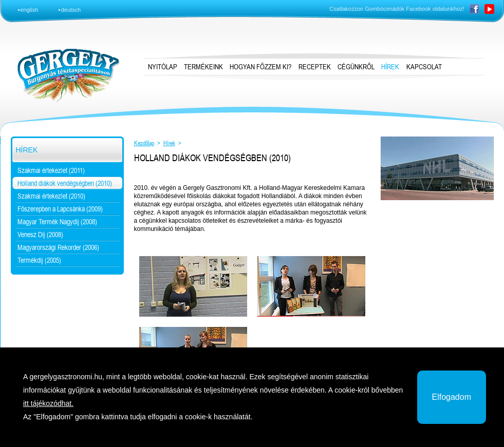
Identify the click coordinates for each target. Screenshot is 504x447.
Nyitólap (163, 67)
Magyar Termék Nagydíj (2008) (57, 222)
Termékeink (203, 67)
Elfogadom (452, 397)
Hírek (27, 150)
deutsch (71, 10)
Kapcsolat (424, 67)
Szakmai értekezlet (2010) (51, 196)
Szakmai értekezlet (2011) (51, 170)
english (30, 10)
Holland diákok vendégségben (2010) (65, 183)
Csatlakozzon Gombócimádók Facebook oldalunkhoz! (397, 9)
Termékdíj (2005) (39, 260)
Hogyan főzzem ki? (260, 67)
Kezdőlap (144, 143)
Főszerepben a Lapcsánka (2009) (60, 209)
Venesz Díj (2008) (40, 235)
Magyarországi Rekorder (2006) (58, 247)
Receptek (315, 67)
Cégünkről (356, 67)
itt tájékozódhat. (48, 403)
